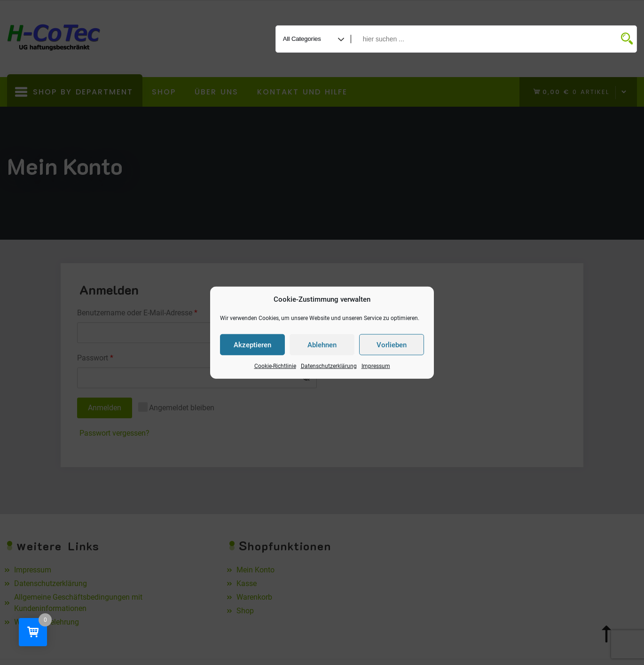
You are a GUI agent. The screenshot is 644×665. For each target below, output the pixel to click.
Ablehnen (322, 344)
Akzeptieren (252, 344)
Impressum (376, 366)
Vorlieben (392, 344)
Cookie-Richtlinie (275, 366)
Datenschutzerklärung (329, 366)
